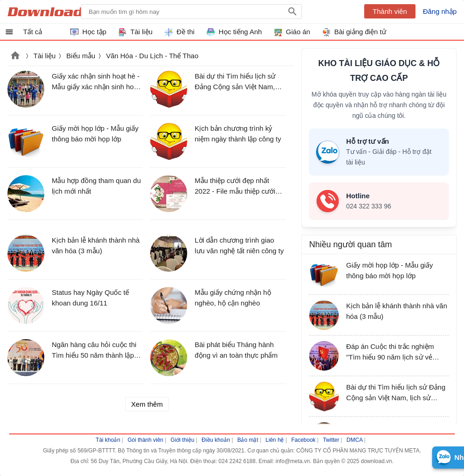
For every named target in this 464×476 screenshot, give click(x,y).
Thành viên (390, 11)
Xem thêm (147, 404)
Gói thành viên (145, 440)
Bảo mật (247, 440)
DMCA (355, 440)
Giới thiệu (182, 440)
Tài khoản (108, 440)
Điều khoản (216, 440)
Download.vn (15, 56)
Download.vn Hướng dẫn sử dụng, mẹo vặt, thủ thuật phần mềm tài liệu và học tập (52, 12)
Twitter (331, 440)
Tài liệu (44, 56)
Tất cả (33, 32)
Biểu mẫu (81, 56)
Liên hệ (275, 440)
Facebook (303, 440)
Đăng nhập (440, 11)
